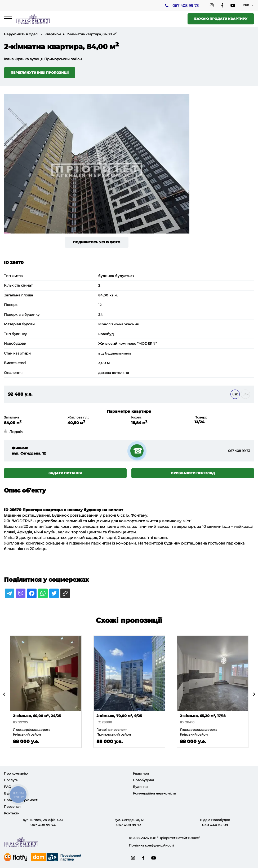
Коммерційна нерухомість (154, 793)
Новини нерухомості (21, 800)
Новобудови (143, 780)
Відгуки (10, 793)
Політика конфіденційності (151, 845)
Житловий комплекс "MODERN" (128, 343)
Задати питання (65, 473)
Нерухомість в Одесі (21, 34)
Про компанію (16, 773)
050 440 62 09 (215, 825)
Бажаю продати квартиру (221, 19)
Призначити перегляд (193, 473)
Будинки (140, 787)
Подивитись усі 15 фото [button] (97, 242)
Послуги (11, 780)
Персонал (12, 807)
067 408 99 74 (43, 825)
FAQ (8, 787)
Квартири (53, 34)
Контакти (12, 813)
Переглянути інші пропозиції (40, 73)
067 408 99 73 (186, 6)
